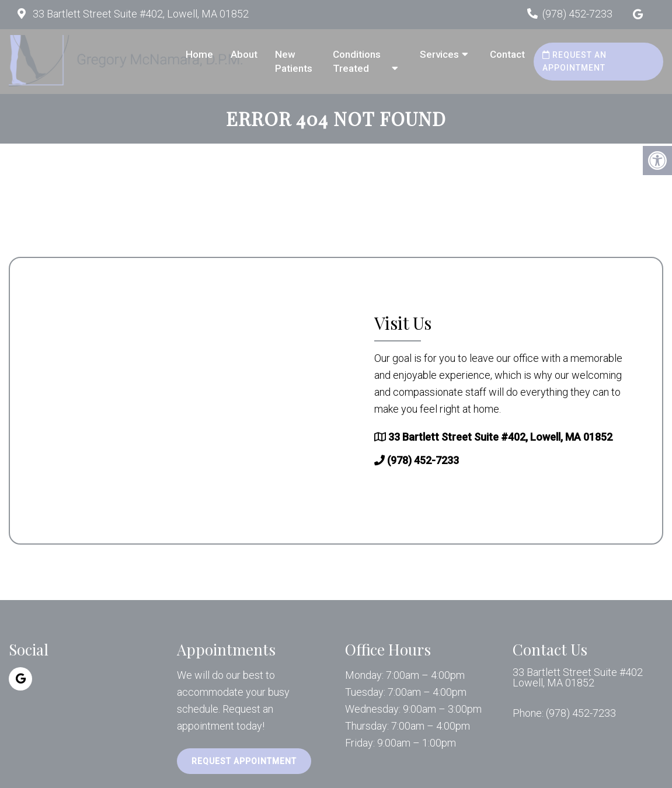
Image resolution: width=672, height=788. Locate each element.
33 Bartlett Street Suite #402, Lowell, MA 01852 (140, 14)
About (244, 54)
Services (439, 54)
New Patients (294, 61)
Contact (507, 54)
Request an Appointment (574, 61)
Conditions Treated (357, 61)
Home (199, 54)
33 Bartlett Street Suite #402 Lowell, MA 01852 (578, 678)
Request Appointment (244, 761)
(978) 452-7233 (577, 14)
